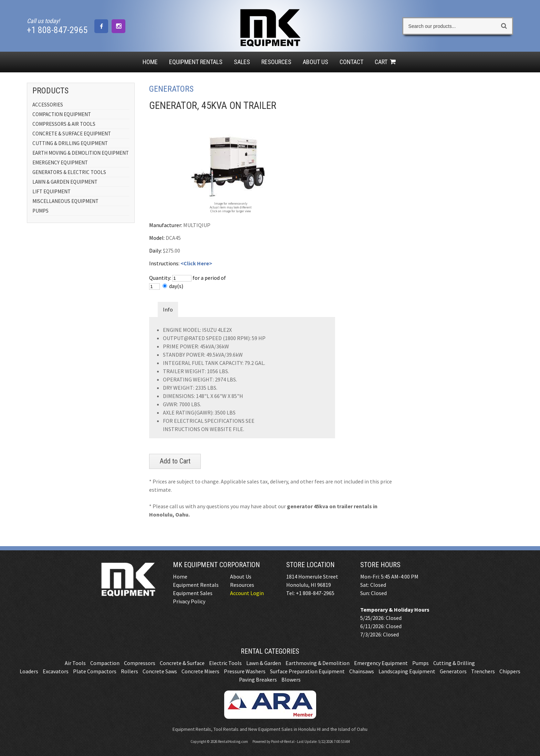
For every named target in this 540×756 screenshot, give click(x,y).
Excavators (56, 671)
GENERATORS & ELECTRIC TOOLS (69, 172)
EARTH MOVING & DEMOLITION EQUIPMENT (81, 153)
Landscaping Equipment (407, 671)
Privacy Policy (189, 601)
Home (150, 62)
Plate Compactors (95, 671)
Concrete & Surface (182, 663)
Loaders (29, 671)
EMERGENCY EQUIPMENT (60, 162)
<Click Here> (196, 263)
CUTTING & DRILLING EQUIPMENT (70, 143)
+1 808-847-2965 (57, 30)
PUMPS (40, 211)
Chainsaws (362, 671)
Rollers (129, 671)
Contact (351, 62)
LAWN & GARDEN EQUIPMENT (65, 182)
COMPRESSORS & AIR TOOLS (64, 124)
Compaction (105, 663)
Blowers (291, 680)
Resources (276, 62)
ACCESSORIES (48, 105)
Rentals (196, 62)
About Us (315, 62)
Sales (242, 62)
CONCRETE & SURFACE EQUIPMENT (72, 134)
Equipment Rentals (196, 585)
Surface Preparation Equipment (307, 671)
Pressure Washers (245, 671)
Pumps (420, 663)
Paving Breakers (258, 680)
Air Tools (75, 663)
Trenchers (483, 671)
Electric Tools (225, 663)
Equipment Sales (193, 593)
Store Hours (380, 565)
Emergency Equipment (381, 663)
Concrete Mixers (200, 671)
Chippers (510, 671)
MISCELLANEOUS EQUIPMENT (65, 201)
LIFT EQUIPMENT (51, 191)
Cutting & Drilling (454, 663)
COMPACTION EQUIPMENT (62, 114)
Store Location (310, 565)
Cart (386, 62)
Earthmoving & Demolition (318, 663)
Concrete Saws (160, 671)
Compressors (140, 663)
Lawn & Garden (264, 663)
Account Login (247, 593)
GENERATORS (171, 89)
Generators (453, 671)
